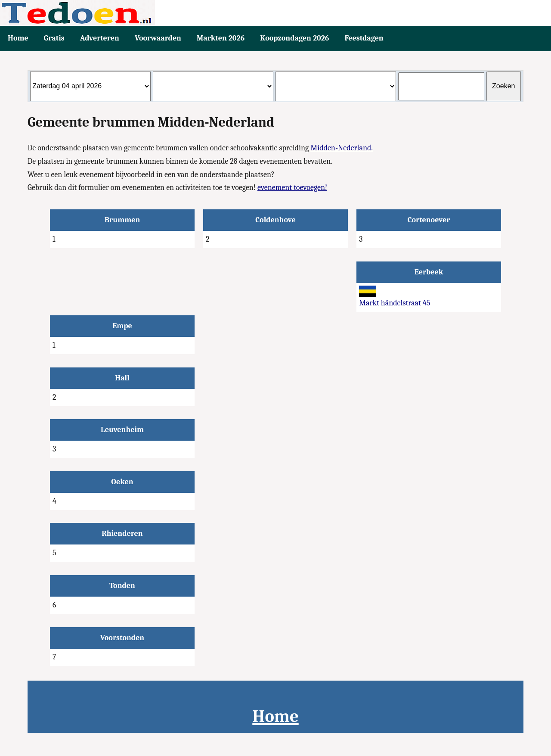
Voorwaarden (158, 38)
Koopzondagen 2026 (294, 38)
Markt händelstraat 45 (395, 303)
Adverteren (100, 38)
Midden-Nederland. (342, 148)
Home (18, 38)
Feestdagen (364, 38)
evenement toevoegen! (292, 188)
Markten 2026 (221, 38)
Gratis (54, 38)
